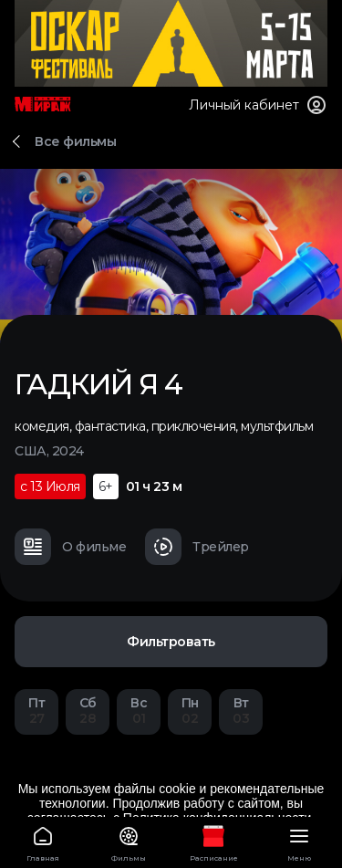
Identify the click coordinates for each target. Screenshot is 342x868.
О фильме (70, 547)
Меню (299, 841)
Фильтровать (171, 642)
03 (241, 711)
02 (190, 711)
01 (139, 711)
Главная (43, 841)
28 (88, 711)
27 (36, 711)
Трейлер (197, 547)
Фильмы (129, 841)
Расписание (214, 841)
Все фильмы (75, 141)
